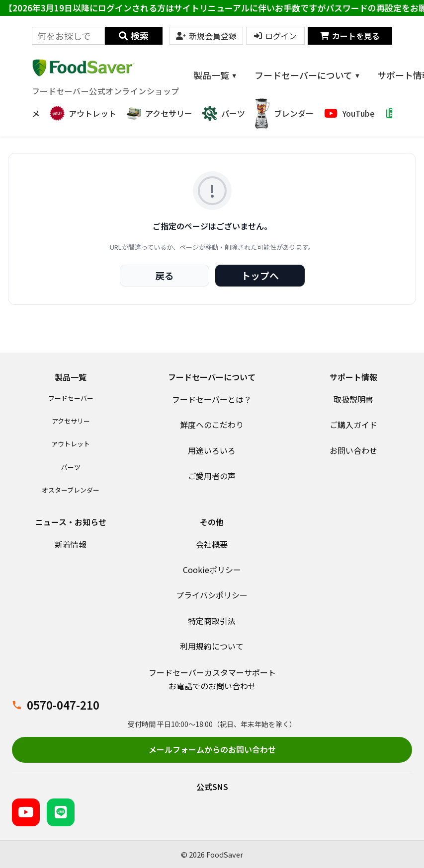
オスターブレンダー (71, 490)
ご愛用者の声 (212, 476)
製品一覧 (215, 75)
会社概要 (212, 544)
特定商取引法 (212, 621)
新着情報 (71, 544)
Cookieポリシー (212, 570)
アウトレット (71, 444)
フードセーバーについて (308, 75)
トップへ (260, 275)
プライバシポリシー (212, 595)
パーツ (71, 467)
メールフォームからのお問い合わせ (212, 749)
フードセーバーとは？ (212, 399)
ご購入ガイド (353, 425)
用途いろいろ (212, 450)
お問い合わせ (353, 450)
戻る (165, 275)
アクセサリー (71, 421)
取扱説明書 (353, 399)
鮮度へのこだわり (212, 425)
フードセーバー (71, 398)
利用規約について (212, 646)
